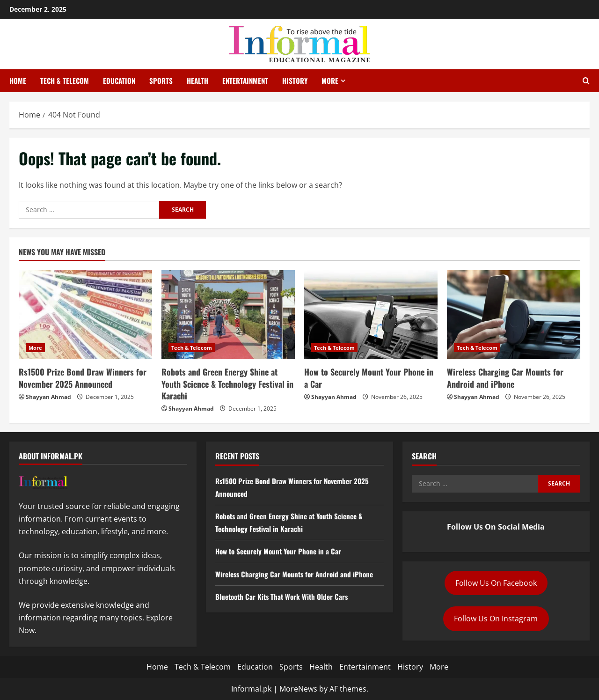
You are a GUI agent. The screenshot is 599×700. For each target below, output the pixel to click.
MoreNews (298, 689)
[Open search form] (586, 81)
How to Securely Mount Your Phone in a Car (369, 378)
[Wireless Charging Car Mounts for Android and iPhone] (514, 315)
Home (18, 81)
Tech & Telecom (65, 81)
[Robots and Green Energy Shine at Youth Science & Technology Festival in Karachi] (228, 315)
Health (197, 81)
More (330, 81)
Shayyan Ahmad (48, 397)
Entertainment (245, 81)
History (295, 81)
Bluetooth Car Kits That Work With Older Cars (284, 597)
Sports (161, 81)
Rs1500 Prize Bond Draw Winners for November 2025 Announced (83, 378)
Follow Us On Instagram (496, 619)
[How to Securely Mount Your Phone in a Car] (371, 315)
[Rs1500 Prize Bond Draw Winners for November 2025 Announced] (85, 315)
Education (119, 81)
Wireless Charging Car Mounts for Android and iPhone (505, 378)
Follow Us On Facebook (496, 583)
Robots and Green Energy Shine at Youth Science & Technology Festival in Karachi (227, 383)
